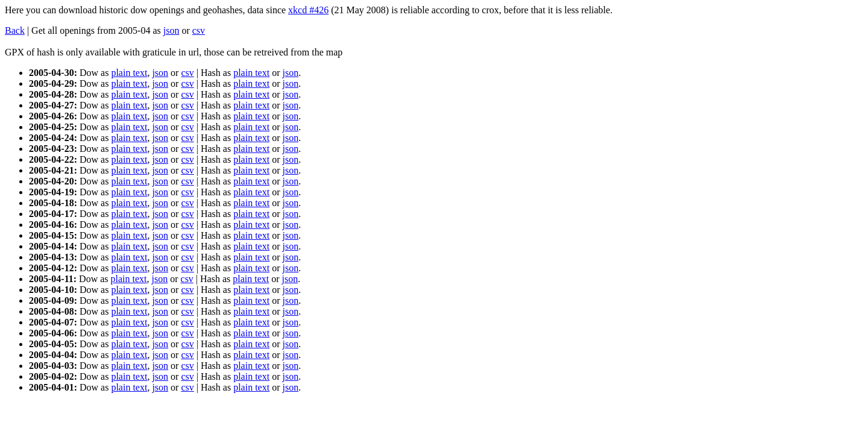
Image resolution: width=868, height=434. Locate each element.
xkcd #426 (308, 10)
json (171, 30)
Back (15, 30)
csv (199, 30)
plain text (129, 73)
